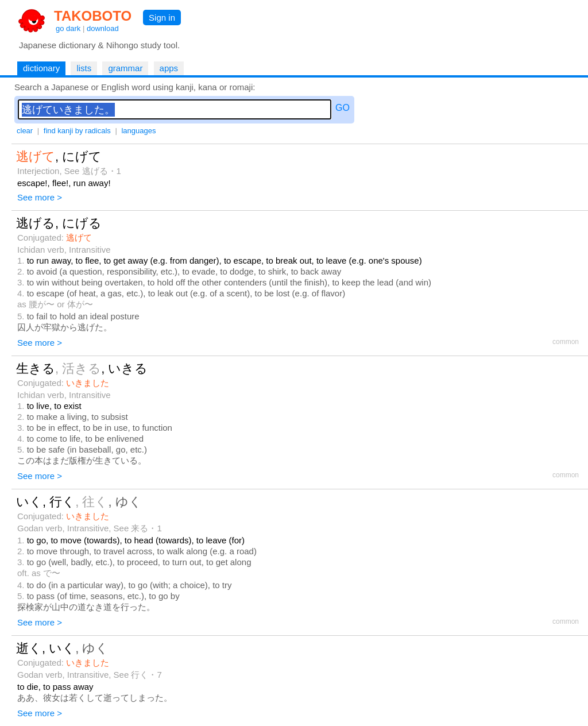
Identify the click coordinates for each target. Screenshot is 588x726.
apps (169, 68)
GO (343, 108)
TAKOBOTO (93, 16)
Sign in (162, 18)
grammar (125, 68)
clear (25, 131)
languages (138, 131)
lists (84, 68)
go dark (68, 28)
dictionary (41, 68)
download (103, 28)
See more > (40, 197)
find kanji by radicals (77, 131)
